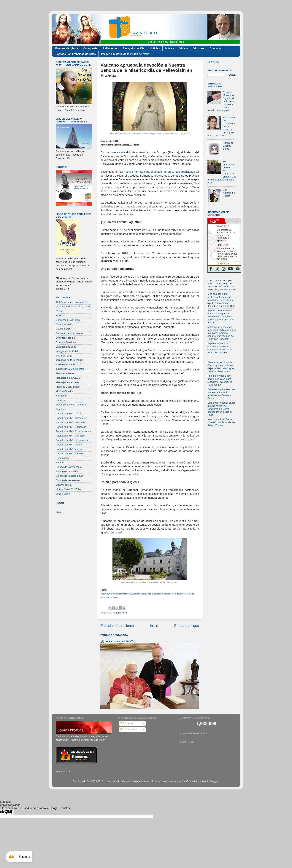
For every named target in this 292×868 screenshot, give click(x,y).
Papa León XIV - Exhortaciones (73, 431)
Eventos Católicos (66, 342)
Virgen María (120, 613)
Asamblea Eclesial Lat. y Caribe (73, 307)
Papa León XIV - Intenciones (72, 440)
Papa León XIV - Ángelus (70, 454)
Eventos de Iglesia (67, 48)
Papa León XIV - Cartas (69, 414)
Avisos (59, 311)
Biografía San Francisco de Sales (75, 54)
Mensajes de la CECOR (69, 378)
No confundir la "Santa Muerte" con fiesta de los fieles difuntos (221, 422)
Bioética (60, 315)
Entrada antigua (187, 626)
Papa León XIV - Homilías (70, 436)
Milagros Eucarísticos (68, 387)
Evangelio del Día (134, 48)
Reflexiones (110, 48)
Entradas (126, 723)
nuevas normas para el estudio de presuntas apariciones (160, 172)
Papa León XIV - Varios (69, 445)
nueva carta (118, 152)
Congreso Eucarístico (68, 320)
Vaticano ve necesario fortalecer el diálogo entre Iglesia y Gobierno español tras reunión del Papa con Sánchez (222, 333)
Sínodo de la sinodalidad (69, 476)
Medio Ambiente (65, 373)
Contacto (215, 48)
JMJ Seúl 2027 (64, 356)
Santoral (60, 462)
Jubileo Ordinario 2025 (68, 364)
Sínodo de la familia (67, 471)
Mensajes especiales (67, 382)
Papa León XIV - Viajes (69, 449)
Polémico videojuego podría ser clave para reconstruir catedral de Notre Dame (220, 380)
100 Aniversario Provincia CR (72, 302)
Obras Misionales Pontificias (72, 405)
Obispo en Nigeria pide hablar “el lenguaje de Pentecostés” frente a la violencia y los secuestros (222, 285)
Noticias (155, 48)
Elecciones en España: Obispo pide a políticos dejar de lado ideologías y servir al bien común (222, 367)
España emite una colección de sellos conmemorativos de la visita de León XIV (220, 348)
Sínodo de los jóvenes (68, 480)
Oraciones (61, 409)
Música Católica (65, 391)
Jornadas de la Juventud (69, 360)
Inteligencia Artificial (67, 351)
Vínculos (199, 48)
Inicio (154, 626)
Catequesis (90, 48)
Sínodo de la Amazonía (69, 467)
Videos (184, 48)
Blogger (214, 781)
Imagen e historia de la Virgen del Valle (125, 54)
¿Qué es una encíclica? (117, 641)
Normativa (61, 396)
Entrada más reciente (117, 626)
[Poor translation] (9, 812)
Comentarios (128, 729)
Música (170, 48)
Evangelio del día (65, 338)
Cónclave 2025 (64, 324)
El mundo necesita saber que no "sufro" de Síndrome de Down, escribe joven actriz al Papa (221, 409)
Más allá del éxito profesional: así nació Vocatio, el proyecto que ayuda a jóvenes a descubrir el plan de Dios (221, 300)
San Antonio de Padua (229, 193)
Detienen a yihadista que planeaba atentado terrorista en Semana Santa (221, 394)
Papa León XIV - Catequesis (72, 418)
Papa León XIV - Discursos (71, 422)
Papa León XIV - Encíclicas (71, 427)
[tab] (216, 221)
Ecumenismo (63, 329)
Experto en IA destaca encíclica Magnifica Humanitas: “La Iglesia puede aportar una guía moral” (220, 316)
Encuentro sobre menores (70, 333)
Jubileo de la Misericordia (70, 369)
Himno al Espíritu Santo (228, 146)
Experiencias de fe (66, 347)
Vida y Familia (64, 485)
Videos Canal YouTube (68, 489)
